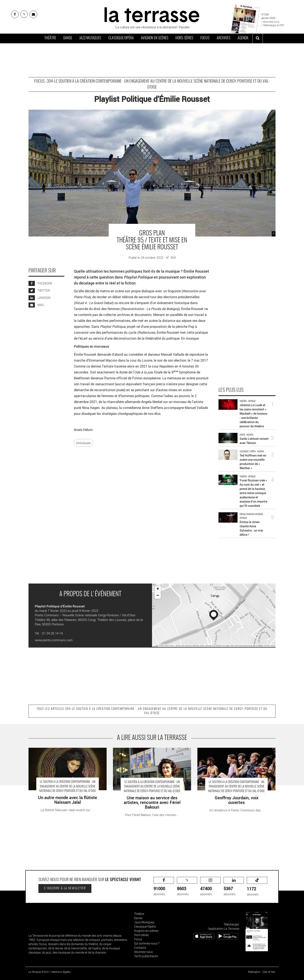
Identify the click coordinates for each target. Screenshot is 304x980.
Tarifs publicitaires (146, 956)
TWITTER (39, 290)
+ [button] (158, 589)
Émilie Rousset (83, 443)
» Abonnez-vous (270, 22)
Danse (68, 38)
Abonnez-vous (143, 952)
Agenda (243, 38)
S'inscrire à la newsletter (65, 888)
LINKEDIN (39, 298)
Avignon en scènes (155, 38)
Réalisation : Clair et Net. (262, 972)
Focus (205, 38)
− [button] (158, 596)
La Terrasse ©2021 (39, 972)
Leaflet (162, 646)
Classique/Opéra (121, 38)
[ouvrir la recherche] (258, 38)
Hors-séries (184, 38)
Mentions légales (61, 972)
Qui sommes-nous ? (147, 943)
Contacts (140, 948)
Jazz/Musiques (90, 38)
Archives (223, 38)
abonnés (164, 886)
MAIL (36, 305)
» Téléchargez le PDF (273, 25)
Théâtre (50, 38)
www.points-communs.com (54, 640)
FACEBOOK (40, 283)
